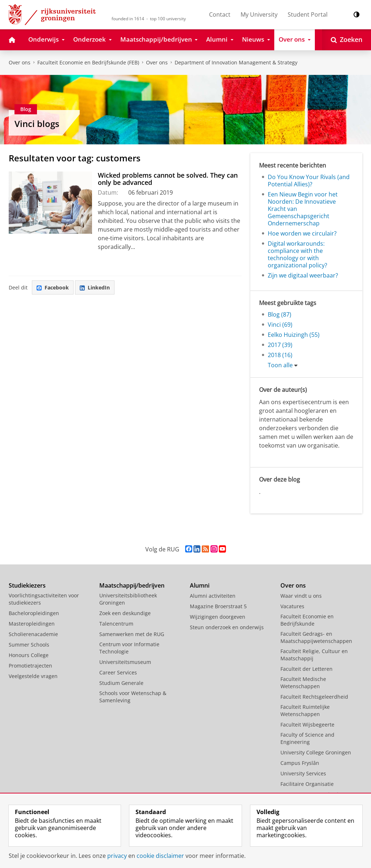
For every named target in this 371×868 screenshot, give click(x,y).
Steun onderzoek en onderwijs (227, 627)
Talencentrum (116, 624)
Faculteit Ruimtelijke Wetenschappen (305, 710)
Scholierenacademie (33, 634)
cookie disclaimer (160, 856)
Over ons (20, 62)
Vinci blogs (37, 124)
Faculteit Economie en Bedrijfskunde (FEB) (88, 62)
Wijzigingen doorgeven (218, 617)
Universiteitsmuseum (125, 662)
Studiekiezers (27, 585)
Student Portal (308, 14)
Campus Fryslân (300, 763)
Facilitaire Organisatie (307, 784)
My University (259, 14)
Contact (220, 14)
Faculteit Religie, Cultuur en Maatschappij (314, 655)
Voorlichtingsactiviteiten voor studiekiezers (44, 599)
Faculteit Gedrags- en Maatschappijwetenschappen (316, 637)
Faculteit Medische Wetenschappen (303, 683)
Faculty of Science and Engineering (307, 738)
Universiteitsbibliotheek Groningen (128, 599)
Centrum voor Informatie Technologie (129, 648)
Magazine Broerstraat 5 (218, 606)
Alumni (200, 585)
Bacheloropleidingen (34, 613)
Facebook (53, 287)
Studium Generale (121, 683)
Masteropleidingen (32, 624)
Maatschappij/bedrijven (132, 585)
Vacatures (292, 606)
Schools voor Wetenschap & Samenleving (133, 697)
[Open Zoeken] (347, 40)
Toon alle (280, 365)
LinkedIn (95, 287)
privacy (117, 856)
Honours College (29, 655)
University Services (303, 773)
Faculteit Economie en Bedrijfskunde (307, 620)
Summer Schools (29, 645)
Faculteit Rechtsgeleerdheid (314, 697)
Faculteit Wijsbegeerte (307, 725)
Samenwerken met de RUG (132, 634)
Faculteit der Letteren (307, 669)
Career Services (118, 672)
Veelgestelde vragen (33, 676)
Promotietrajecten (30, 666)
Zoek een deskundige (125, 613)
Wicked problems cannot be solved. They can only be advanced (168, 179)
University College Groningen (316, 752)
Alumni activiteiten (213, 596)
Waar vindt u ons (301, 596)
